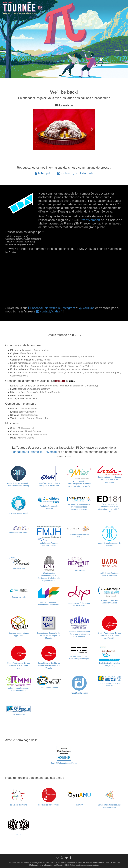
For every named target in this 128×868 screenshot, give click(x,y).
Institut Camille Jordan (79, 693)
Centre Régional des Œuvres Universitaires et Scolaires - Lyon (18, 665)
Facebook (36, 308)
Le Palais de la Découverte (49, 805)
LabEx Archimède (18, 569)
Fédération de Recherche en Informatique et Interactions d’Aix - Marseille (79, 634)
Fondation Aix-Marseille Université (34, 452)
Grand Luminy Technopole (49, 688)
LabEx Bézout (79, 570)
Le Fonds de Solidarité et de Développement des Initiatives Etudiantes (79, 507)
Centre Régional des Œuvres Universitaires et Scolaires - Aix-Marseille (109, 636)
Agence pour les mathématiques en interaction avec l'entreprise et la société (79, 484)
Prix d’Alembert (90, 220)
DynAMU (79, 805)
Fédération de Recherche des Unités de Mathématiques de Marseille (49, 636)
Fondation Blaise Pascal (18, 533)
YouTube (87, 308)
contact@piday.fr (49, 311)
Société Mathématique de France (64, 763)
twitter (51, 308)
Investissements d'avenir (19, 513)
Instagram (67, 308)
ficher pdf (43, 173)
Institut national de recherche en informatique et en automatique (109, 480)
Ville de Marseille (18, 715)
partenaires (94, 865)
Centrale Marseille (19, 597)
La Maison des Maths (19, 805)
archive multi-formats (75, 173)
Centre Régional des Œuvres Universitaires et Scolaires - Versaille (49, 665)
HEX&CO (19, 835)
